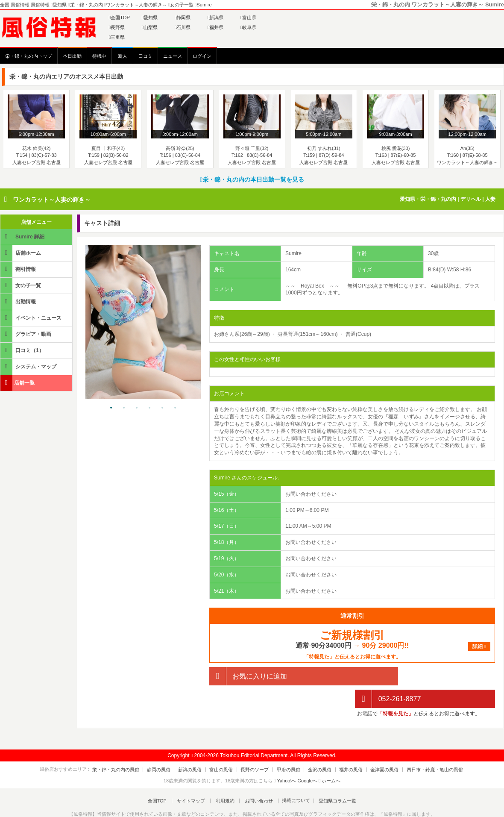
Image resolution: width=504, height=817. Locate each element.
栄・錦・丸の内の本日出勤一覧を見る (252, 179)
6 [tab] (175, 408)
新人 (123, 56)
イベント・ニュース (32, 318)
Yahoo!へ (286, 758)
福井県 (215, 27)
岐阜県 (248, 27)
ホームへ (330, 758)
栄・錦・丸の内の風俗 (129, 747)
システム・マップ (29, 366)
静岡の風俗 (169, 747)
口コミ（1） (23, 350)
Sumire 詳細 (23, 237)
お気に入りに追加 (248, 676)
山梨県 (150, 27)
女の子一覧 (21, 285)
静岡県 (183, 18)
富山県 (248, 18)
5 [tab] (162, 408)
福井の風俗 (343, 747)
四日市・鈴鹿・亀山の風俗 (421, 747)
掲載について (291, 778)
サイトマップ (194, 778)
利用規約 (225, 778)
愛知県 (150, 18)
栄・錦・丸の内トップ (29, 56)
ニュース (173, 56)
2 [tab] (124, 408)
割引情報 (19, 269)
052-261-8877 (388, 676)
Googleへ (308, 758)
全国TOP (119, 18)
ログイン (202, 56)
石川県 (183, 27)
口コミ (145, 56)
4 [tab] (149, 408)
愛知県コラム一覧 (331, 778)
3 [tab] (137, 408)
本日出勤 (72, 56)
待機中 (99, 56)
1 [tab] (111, 408)
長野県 (117, 27)
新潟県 (215, 18)
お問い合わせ (256, 778)
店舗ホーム (21, 253)
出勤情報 (19, 301)
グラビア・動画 (26, 334)
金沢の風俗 (315, 747)
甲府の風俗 (287, 747)
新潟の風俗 (198, 747)
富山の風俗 (226, 747)
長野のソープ (256, 747)
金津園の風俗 (374, 747)
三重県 (117, 37)
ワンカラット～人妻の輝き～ (52, 200)
